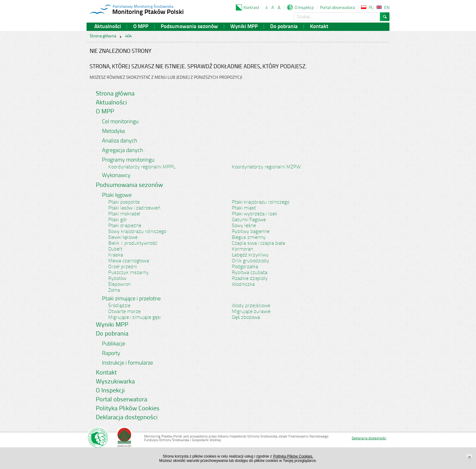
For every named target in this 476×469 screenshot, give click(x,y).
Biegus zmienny (249, 238)
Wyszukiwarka (115, 382)
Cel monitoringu (120, 121)
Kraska (116, 255)
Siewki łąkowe (123, 238)
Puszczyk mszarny (128, 273)
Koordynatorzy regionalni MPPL (142, 167)
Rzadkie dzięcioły (250, 279)
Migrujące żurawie (251, 312)
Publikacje (114, 343)
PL (371, 7)
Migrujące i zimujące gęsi (134, 318)
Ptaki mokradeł (124, 214)
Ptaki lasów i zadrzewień (134, 208)
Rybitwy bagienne (251, 232)
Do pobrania (284, 27)
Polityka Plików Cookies (128, 409)
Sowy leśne (244, 226)
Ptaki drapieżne (125, 226)
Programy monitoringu (128, 160)
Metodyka (113, 131)
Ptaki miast (244, 208)
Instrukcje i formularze (127, 363)
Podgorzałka (245, 267)
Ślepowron (119, 285)
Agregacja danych (123, 150)
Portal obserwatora (337, 7)
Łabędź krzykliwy (250, 255)
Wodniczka (243, 285)
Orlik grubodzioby (251, 261)
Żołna (114, 290)
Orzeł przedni (123, 267)
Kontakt (319, 27)
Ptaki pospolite (124, 202)
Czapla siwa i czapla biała (258, 243)
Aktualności (108, 27)
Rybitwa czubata (250, 273)
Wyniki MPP (244, 27)
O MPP (141, 27)
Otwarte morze (124, 312)
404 (128, 36)
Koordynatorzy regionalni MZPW (266, 167)
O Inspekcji (304, 7)
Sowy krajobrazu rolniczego (137, 232)
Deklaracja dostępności (127, 418)
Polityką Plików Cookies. (293, 456)
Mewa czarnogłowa (129, 261)
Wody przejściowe (251, 306)
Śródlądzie (119, 306)
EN (387, 7)
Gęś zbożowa (246, 318)
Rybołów (117, 279)
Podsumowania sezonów (189, 27)
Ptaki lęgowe (117, 195)
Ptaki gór (118, 220)
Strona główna (103, 36)
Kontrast (251, 7)
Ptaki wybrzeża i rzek (255, 214)
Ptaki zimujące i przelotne (131, 298)
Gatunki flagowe (249, 220)
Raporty (111, 353)
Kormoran (242, 249)
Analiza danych (120, 140)
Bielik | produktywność (133, 243)
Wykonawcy (116, 175)
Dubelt (115, 249)
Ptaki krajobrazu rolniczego (261, 202)
